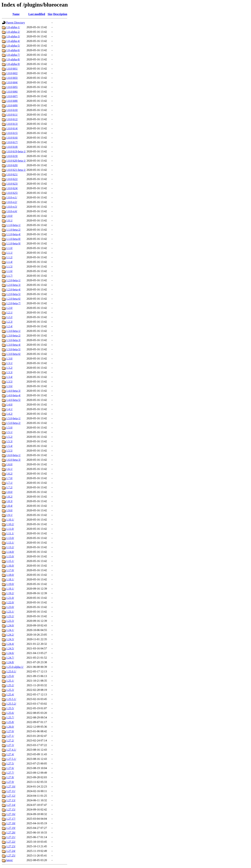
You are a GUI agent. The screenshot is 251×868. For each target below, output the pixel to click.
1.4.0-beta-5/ (13, 400)
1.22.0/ (10, 602)
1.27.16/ (11, 814)
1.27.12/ (11, 796)
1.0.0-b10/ (12, 110)
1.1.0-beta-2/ (13, 230)
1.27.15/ (11, 810)
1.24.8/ (10, 662)
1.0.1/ (9, 220)
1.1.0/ (9, 248)
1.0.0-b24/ (12, 188)
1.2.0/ (9, 308)
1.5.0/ (9, 428)
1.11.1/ (10, 533)
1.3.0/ (9, 359)
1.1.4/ (9, 262)
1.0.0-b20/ (12, 165)
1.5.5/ (9, 451)
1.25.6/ (10, 713)
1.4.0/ (9, 405)
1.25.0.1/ (11, 671)
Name (16, 14)
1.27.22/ (11, 842)
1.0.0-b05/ (12, 87)
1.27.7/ (10, 773)
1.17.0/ (10, 570)
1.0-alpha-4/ (13, 41)
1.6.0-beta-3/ (13, 460)
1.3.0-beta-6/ (13, 354)
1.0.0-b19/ (12, 156)
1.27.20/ (11, 833)
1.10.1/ (10, 520)
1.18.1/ (10, 579)
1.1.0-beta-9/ (13, 243)
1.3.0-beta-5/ (13, 349)
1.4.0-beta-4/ (13, 395)
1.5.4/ (9, 446)
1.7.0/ (9, 478)
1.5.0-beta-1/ (13, 418)
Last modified (37, 14)
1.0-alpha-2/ (13, 32)
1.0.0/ (9, 216)
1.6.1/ (9, 469)
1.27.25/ (11, 856)
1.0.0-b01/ (12, 69)
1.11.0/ (10, 529)
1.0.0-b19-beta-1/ (16, 151)
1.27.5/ (10, 763)
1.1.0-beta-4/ (13, 234)
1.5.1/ (9, 432)
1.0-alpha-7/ (13, 55)
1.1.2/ (9, 257)
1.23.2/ (10, 616)
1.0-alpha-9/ (13, 64)
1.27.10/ (11, 786)
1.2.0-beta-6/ (13, 299)
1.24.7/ (10, 658)
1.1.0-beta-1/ (13, 225)
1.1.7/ (9, 276)
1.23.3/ (10, 621)
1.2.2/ (9, 317)
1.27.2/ (10, 740)
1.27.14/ (11, 805)
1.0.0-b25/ (12, 193)
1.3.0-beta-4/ (13, 345)
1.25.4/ (10, 694)
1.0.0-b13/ (12, 124)
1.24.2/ (10, 635)
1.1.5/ (9, 266)
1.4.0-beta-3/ (13, 391)
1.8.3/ (9, 501)
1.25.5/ (10, 708)
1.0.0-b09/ (12, 105)
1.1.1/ (9, 253)
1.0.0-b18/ (12, 147)
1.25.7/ (10, 717)
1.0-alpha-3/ (13, 36)
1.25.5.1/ (11, 699)
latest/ (10, 860)
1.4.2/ (9, 414)
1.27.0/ (10, 731)
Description (60, 14)
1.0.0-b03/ (12, 78)
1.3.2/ (9, 368)
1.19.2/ (10, 593)
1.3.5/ (9, 382)
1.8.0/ (9, 492)
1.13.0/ (10, 538)
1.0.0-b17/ (12, 142)
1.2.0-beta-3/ (13, 285)
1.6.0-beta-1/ (13, 455)
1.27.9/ (10, 782)
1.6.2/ (9, 474)
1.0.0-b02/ (12, 73)
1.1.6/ (9, 271)
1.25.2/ (10, 685)
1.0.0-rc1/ (12, 197)
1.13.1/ (10, 543)
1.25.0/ (10, 676)
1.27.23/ (11, 846)
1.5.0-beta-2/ (13, 423)
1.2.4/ (9, 326)
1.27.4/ (10, 754)
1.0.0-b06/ (12, 92)
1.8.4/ (9, 506)
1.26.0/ (10, 727)
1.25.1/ (10, 681)
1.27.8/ (10, 777)
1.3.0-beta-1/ (13, 331)
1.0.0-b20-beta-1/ (16, 161)
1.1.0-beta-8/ (13, 239)
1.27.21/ (11, 837)
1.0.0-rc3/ (12, 207)
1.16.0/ (10, 566)
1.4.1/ (9, 409)
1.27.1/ (10, 736)
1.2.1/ (9, 312)
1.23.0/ (10, 607)
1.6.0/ (9, 464)
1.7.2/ (9, 487)
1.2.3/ (9, 322)
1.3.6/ (9, 386)
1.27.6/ (10, 768)
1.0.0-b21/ (12, 174)
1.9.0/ (9, 510)
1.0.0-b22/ (12, 179)
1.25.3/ (10, 690)
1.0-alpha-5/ (13, 46)
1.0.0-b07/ (12, 96)
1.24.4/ (10, 644)
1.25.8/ (10, 722)
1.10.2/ (10, 524)
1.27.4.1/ (11, 750)
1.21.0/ (10, 598)
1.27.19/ (11, 828)
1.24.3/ (10, 639)
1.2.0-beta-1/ (13, 280)
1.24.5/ (10, 648)
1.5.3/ (9, 441)
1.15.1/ (10, 561)
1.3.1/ (9, 363)
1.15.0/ (10, 556)
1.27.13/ (11, 800)
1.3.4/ (9, 377)
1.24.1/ (10, 630)
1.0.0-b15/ (12, 133)
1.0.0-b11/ (12, 115)
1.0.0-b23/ (12, 184)
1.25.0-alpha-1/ (15, 667)
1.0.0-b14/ (12, 128)
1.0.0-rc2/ (12, 202)
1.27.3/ (10, 745)
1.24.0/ (10, 625)
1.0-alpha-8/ (13, 59)
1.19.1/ (10, 589)
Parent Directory (16, 23)
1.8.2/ (9, 497)
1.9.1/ (9, 515)
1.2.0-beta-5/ (13, 294)
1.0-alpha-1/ (13, 27)
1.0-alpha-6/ (13, 50)
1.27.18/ (11, 823)
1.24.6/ (10, 653)
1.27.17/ (11, 819)
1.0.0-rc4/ (12, 211)
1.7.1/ (9, 483)
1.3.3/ (9, 372)
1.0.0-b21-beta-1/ (16, 170)
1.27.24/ (11, 851)
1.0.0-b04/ (12, 82)
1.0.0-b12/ (12, 119)
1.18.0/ (10, 575)
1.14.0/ (10, 552)
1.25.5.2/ (11, 704)
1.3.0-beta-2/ (13, 336)
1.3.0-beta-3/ (13, 340)
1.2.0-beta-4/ (13, 289)
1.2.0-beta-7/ (13, 303)
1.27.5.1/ (11, 759)
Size (50, 14)
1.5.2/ (9, 437)
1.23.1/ (10, 612)
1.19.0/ (10, 584)
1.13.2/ (10, 547)
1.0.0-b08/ (12, 101)
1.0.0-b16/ (12, 138)
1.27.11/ (11, 791)
